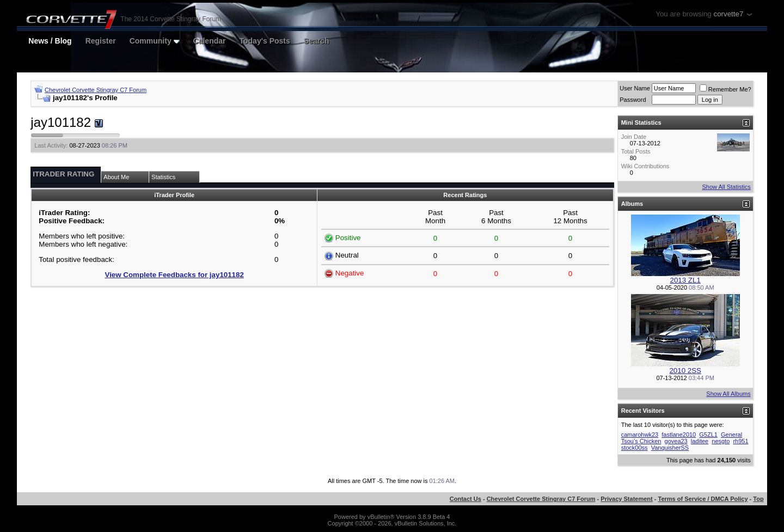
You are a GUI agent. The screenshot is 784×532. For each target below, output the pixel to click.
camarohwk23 (640, 435)
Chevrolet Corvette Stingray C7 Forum (96, 90)
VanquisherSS (670, 448)
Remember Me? (725, 89)
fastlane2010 (679, 435)
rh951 (740, 441)
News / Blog (50, 41)
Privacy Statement (626, 499)
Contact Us (465, 499)
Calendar (210, 41)
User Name (635, 88)
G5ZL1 (708, 435)
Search (317, 41)
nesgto (721, 441)
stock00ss (635, 448)
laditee (700, 441)
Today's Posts (265, 41)
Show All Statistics (726, 187)
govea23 (676, 441)
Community (155, 41)
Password (633, 100)
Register (101, 41)
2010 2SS (685, 371)
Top (758, 499)
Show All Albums (728, 394)
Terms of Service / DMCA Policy (703, 499)
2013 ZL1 (685, 280)
